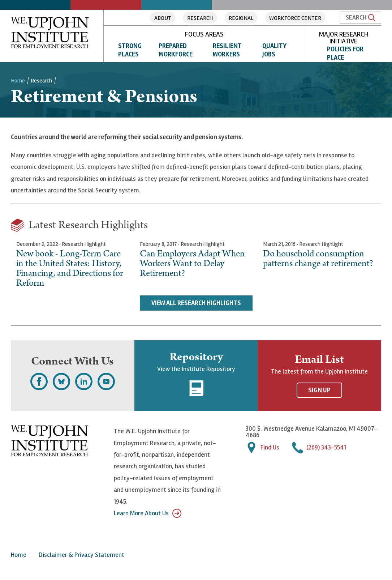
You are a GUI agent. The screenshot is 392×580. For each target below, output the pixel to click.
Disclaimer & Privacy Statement (81, 555)
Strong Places (130, 50)
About (163, 18)
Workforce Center (295, 18)
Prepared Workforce (176, 50)
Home (18, 81)
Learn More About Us (148, 513)
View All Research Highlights (196, 303)
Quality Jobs (274, 50)
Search (361, 17)
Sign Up (319, 390)
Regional (241, 18)
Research (200, 18)
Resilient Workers (227, 50)
